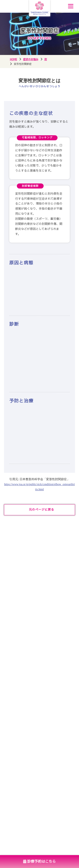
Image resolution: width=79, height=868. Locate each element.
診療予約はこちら (39, 862)
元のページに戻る (42, 510)
